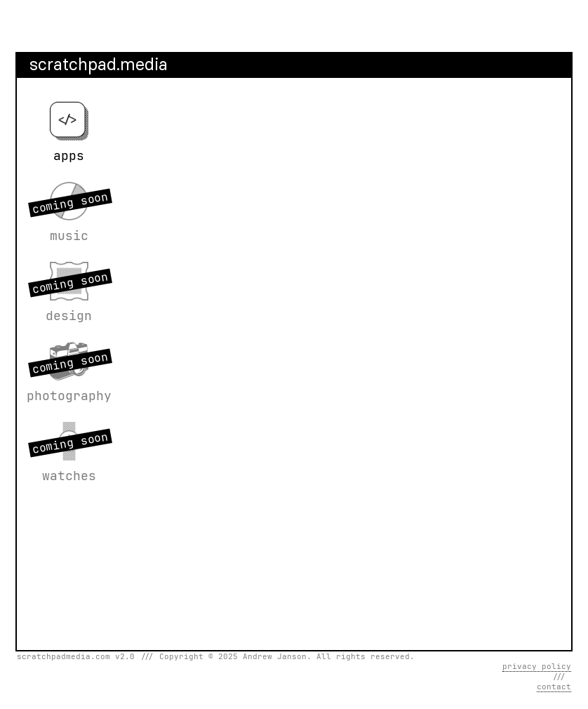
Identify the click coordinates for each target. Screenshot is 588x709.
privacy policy (537, 666)
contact (554, 687)
